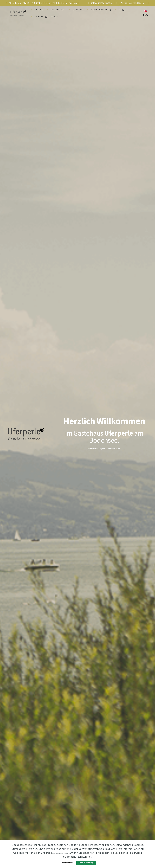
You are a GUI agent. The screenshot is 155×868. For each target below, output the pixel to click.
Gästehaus (58, 10)
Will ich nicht (64, 862)
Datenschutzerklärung (60, 852)
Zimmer (78, 10)
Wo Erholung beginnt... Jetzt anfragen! (104, 449)
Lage (122, 10)
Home (39, 10)
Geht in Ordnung (88, 862)
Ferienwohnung (101, 10)
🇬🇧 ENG (145, 13)
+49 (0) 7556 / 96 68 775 (132, 3)
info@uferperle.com (102, 3)
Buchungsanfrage (47, 17)
